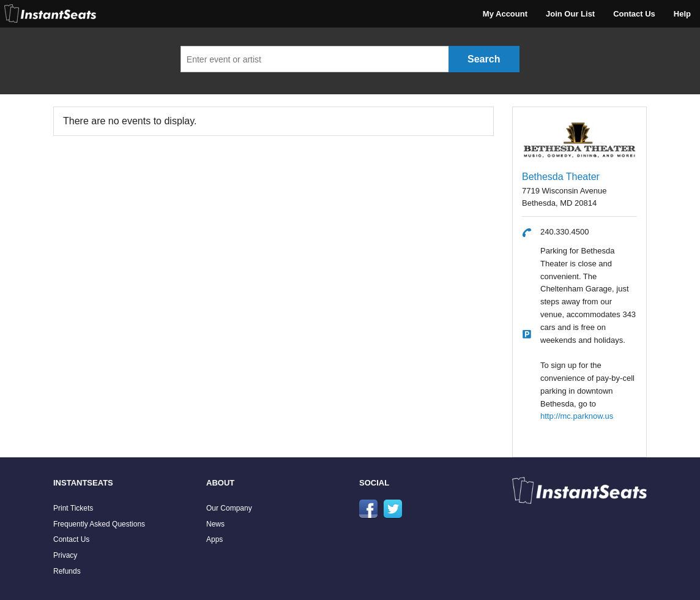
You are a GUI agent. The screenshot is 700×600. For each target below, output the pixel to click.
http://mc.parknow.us (577, 416)
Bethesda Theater (561, 177)
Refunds (67, 571)
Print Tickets (73, 508)
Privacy (65, 555)
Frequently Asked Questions (99, 524)
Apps (214, 539)
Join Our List (570, 14)
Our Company (229, 508)
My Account (505, 14)
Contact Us (634, 14)
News (215, 524)
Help (682, 14)
